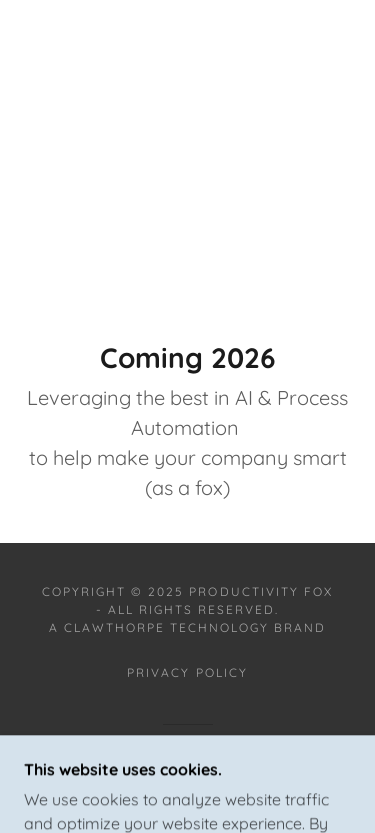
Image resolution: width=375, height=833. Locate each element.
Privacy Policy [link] (187, 672)
